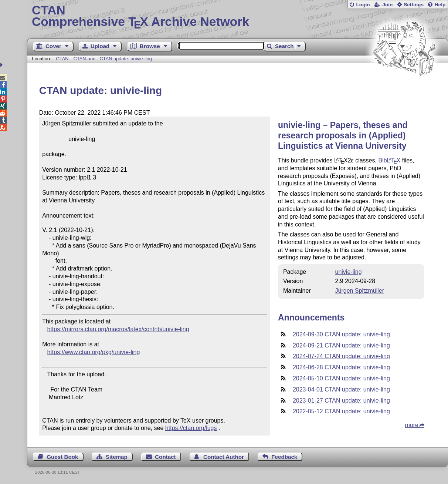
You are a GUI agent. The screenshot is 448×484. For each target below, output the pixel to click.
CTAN (62, 59)
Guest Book (62, 457)
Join (387, 5)
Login (363, 5)
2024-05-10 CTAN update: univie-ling (341, 378)
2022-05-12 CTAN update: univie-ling (341, 411)
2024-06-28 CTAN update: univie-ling (341, 367)
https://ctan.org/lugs (191, 428)
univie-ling (349, 272)
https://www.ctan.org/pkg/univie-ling (94, 352)
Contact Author (224, 457)
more (412, 425)
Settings (414, 5)
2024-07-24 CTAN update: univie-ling (341, 356)
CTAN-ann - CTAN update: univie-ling (113, 59)
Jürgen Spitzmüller (360, 291)
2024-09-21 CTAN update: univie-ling (341, 345)
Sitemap (117, 457)
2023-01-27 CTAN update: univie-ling (341, 401)
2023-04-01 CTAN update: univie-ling (341, 389)
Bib (389, 160)
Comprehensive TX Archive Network (237, 17)
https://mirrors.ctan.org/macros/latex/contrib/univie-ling (118, 329)
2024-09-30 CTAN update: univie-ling (341, 334)
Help (440, 5)
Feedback (284, 457)
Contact (165, 457)
